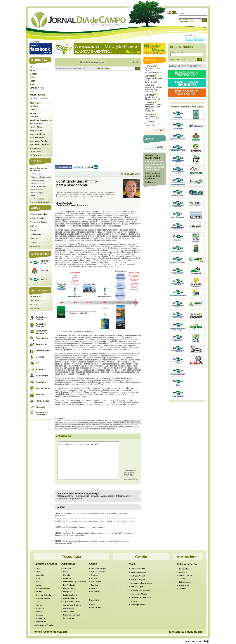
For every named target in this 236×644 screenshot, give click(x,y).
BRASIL (95, 496)
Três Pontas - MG (152, 117)
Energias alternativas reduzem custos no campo (85, 527)
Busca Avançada (178, 59)
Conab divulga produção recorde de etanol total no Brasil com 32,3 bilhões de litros (99, 521)
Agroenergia (83, 496)
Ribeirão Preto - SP (152, 97)
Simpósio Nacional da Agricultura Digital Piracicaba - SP (153, 88)
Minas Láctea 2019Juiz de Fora (152, 124)
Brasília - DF (153, 107)
